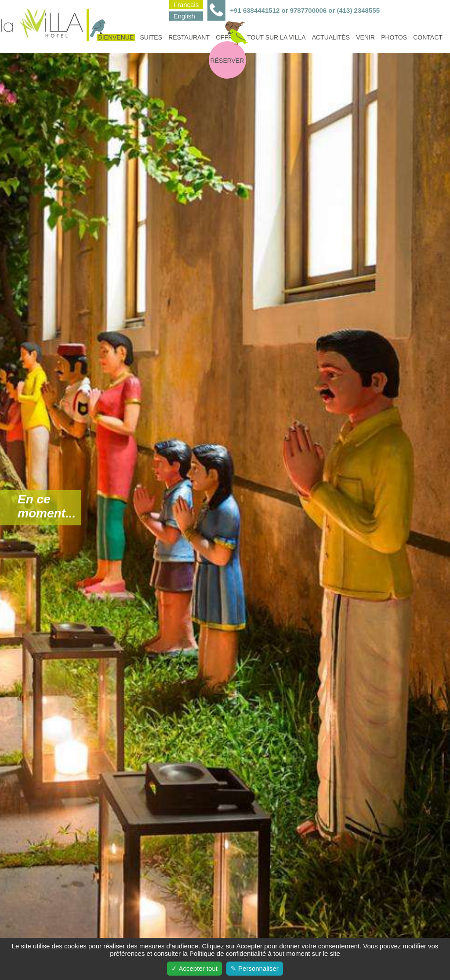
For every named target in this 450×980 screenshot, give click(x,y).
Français (186, 5)
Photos (394, 37)
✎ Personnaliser (255, 968)
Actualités (331, 37)
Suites (151, 37)
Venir (365, 37)
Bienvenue (115, 37)
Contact (428, 37)
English (184, 16)
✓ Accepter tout (194, 968)
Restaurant (189, 37)
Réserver (227, 61)
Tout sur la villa (276, 37)
